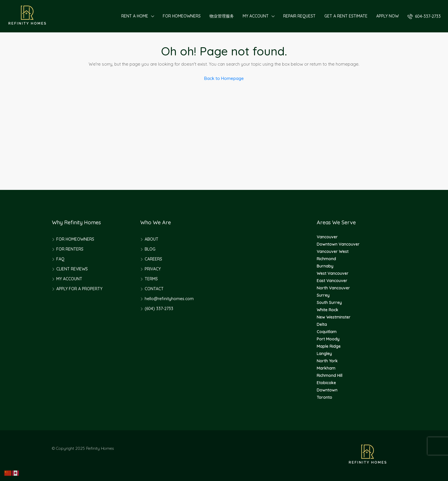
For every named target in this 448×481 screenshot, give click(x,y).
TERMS (151, 279)
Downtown (327, 390)
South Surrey (329, 302)
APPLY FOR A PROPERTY (79, 289)
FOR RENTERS (70, 249)
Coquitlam (327, 332)
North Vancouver (333, 288)
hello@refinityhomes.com (169, 299)
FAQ (60, 259)
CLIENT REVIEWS (72, 269)
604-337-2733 (424, 16)
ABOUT (152, 239)
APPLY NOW (387, 16)
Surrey (323, 295)
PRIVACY (153, 269)
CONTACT (154, 289)
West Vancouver (333, 273)
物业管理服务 (222, 16)
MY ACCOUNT (256, 16)
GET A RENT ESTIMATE (346, 16)
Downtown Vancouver (338, 244)
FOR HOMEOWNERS (182, 16)
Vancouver (327, 237)
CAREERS (153, 259)
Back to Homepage (224, 78)
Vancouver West (333, 251)
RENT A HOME (135, 16)
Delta (322, 324)
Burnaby (325, 266)
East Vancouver (332, 281)
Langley (324, 354)
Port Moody (328, 339)
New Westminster (334, 317)
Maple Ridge (329, 346)
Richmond (326, 259)
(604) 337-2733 (159, 309)
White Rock (328, 310)
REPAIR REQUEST (299, 16)
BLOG (150, 249)
